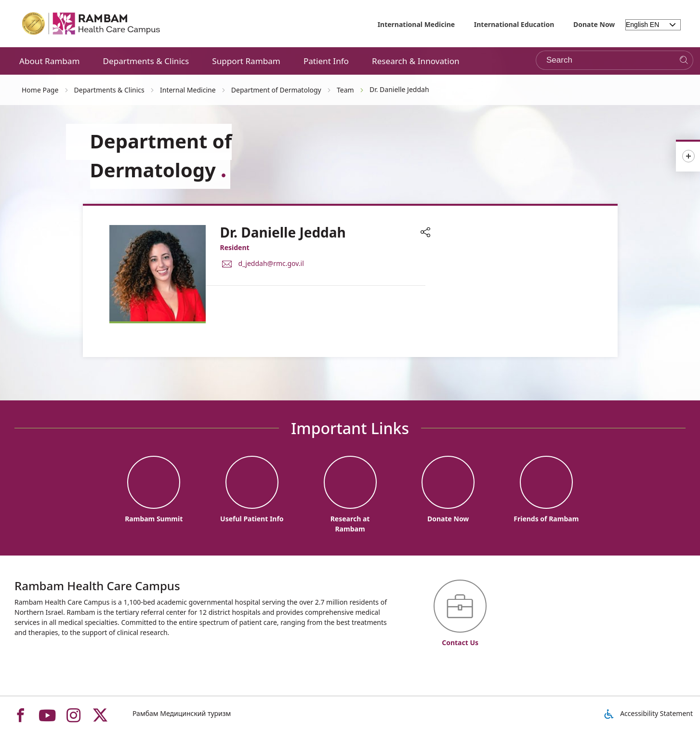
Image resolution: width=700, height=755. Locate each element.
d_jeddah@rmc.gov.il (271, 263)
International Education (514, 24)
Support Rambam (246, 61)
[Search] (684, 60)
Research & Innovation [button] (416, 61)
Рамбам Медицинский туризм (182, 713)
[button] (425, 233)
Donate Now (594, 24)
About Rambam (49, 61)
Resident (235, 247)
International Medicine (416, 24)
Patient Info (326, 61)
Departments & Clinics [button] (146, 61)
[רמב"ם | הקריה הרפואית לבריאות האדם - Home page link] (92, 24)
